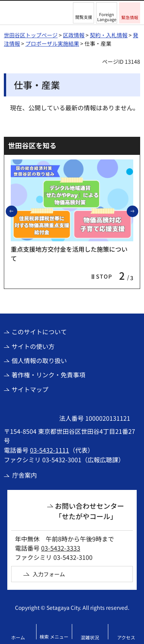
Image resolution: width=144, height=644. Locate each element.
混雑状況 (90, 637)
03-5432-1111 (50, 450)
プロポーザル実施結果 (52, 43)
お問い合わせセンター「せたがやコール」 (89, 511)
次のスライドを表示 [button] (138, 211)
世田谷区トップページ (31, 35)
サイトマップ (30, 389)
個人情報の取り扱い (39, 360)
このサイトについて (39, 332)
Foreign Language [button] (107, 17)
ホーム (18, 637)
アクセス (126, 637)
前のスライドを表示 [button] (17, 211)
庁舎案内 (25, 475)
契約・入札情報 (109, 35)
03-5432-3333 (61, 548)
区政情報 (74, 35)
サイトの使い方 (33, 346)
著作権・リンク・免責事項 (48, 375)
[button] (84, 13)
